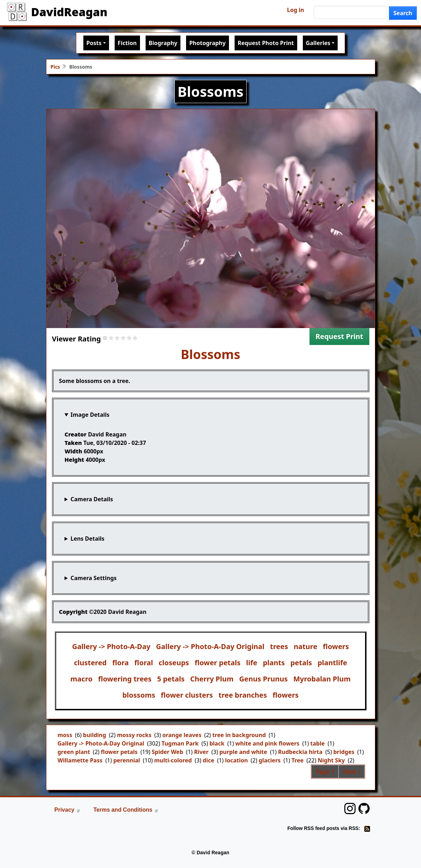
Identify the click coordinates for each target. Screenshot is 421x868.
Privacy (68, 810)
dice (208, 760)
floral (144, 663)
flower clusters (187, 695)
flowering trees (125, 679)
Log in (295, 10)
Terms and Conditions (126, 810)
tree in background (239, 735)
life (252, 663)
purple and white (243, 752)
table (317, 743)
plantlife (332, 663)
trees (279, 646)
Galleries (318, 43)
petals (301, 663)
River (201, 752)
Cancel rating (105, 338)
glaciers (270, 760)
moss (65, 735)
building (94, 735)
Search (403, 13)
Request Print (339, 336)
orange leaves (182, 735)
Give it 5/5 (135, 338)
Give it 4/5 (129, 338)
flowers (336, 646)
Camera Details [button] (92, 499)
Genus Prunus (263, 679)
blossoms (139, 695)
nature (305, 646)
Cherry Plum (212, 679)
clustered (90, 663)
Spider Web (167, 752)
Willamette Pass (80, 760)
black (217, 743)
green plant (74, 752)
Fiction (127, 43)
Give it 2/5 (117, 338)
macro (81, 679)
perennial (127, 760)
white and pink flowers (267, 743)
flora (120, 663)
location (237, 760)
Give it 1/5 (111, 338)
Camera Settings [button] (93, 578)
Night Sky (331, 760)
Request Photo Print (266, 43)
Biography (163, 43)
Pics (55, 67)
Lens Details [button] (87, 539)
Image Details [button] (90, 415)
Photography (207, 43)
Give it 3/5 (123, 338)
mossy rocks (134, 735)
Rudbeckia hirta (300, 752)
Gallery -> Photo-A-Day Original (210, 646)
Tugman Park (180, 743)
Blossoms (210, 354)
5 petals (171, 679)
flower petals (217, 663)
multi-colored (173, 760)
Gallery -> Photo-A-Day (111, 646)
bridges (344, 752)
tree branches (243, 695)
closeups (174, 663)
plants (274, 663)
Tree (298, 760)
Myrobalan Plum (322, 679)
